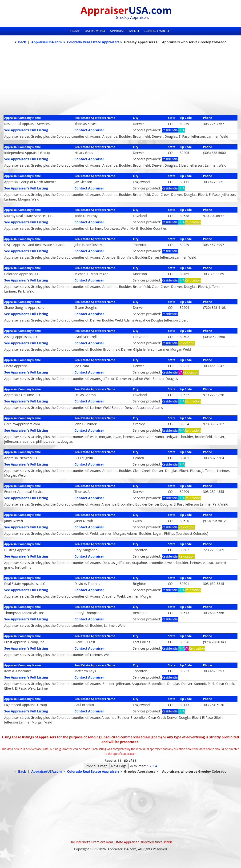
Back (22, 42)
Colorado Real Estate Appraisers (93, 42)
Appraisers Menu (125, 31)
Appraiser (126, 10)
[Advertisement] (120, 82)
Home (75, 31)
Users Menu (95, 31)
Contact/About (157, 31)
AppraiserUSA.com (47, 42)
